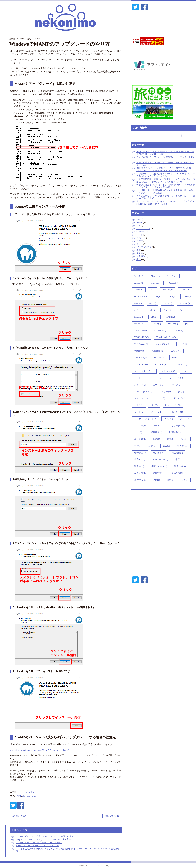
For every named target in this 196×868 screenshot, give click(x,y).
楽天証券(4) (140, 473)
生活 (139, 260)
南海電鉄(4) (140, 439)
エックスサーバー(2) (144, 371)
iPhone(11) (184, 310)
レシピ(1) (139, 432)
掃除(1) (185, 439)
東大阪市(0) (159, 453)
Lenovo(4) (139, 317)
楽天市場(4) (180, 466)
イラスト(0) (161, 364)
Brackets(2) (167, 290)
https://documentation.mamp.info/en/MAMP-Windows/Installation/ (39, 750)
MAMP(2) (170, 317)
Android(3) (174, 283)
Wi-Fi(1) (185, 344)
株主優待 (141, 256)
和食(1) (156, 439)
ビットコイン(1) (173, 405)
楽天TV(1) (139, 466)
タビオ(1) (183, 392)
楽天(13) (179, 459)
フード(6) (139, 412)
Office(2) (157, 324)
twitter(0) (179, 330)
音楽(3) (185, 480)
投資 (139, 250)
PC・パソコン (28, 792)
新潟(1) (152, 446)
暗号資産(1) (140, 453)
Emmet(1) (168, 303)
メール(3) (185, 419)
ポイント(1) (177, 412)
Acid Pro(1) (172, 276)
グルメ (140, 235)
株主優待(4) (177, 453)
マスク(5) (168, 419)
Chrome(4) (185, 290)
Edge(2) (153, 303)
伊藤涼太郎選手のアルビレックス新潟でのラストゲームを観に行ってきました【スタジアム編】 (166, 186)
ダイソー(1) (165, 392)
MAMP (18, 796)
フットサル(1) (157, 412)
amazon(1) (139, 283)
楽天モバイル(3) (159, 466)
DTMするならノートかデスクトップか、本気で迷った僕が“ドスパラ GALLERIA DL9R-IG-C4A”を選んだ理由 (164, 169)
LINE (139, 225)
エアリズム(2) (180, 364)
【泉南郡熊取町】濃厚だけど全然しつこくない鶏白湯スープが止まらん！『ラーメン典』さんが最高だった (166, 180)
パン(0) (154, 405)
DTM (139, 219)
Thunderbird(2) (161, 330)
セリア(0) (176, 385)
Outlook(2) (173, 324)
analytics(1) (156, 283)
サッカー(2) (156, 378)
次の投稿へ (110, 816)
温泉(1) (156, 480)
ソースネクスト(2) (143, 392)
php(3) (188, 324)
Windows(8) (140, 351)
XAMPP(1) (176, 351)
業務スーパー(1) (160, 459)
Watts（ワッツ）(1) (165, 344)
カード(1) (139, 378)
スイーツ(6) (140, 385)
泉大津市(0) (140, 480)
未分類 (140, 253)
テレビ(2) (162, 398)
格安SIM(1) (140, 459)
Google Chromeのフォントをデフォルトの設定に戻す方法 (43, 839)
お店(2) (186, 371)
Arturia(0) (139, 290)
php (24, 796)
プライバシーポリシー (104, 866)
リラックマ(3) (178, 426)
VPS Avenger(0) (141, 344)
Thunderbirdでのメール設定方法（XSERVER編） (39, 843)
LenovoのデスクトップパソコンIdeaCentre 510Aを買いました (45, 836)
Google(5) (151, 310)
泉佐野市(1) (159, 473)
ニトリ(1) (139, 405)
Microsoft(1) (140, 324)
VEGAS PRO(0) (142, 337)
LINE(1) (155, 317)
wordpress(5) (158, 351)
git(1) (137, 310)
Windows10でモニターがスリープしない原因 (37, 846)
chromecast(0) (141, 296)
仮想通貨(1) (156, 432)
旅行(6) (166, 446)
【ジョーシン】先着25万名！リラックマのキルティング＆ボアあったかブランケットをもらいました (166, 175)
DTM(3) (138, 303)
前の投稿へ (22, 816)
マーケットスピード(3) (145, 419)
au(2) (153, 290)
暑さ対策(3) (183, 446)
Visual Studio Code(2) (166, 337)
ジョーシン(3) (176, 378)
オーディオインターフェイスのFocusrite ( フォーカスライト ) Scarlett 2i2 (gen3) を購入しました (166, 203)
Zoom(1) (176, 358)
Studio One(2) (141, 330)
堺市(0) (171, 439)
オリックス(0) (168, 371)
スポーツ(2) (159, 385)
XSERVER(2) (140, 358)
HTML (139, 222)
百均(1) (171, 480)
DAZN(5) (187, 296)
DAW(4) (172, 296)
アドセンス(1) (141, 364)
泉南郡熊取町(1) (179, 473)
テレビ (140, 244)
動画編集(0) (175, 432)
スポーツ (141, 238)
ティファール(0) (142, 398)
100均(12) (139, 276)
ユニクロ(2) (140, 426)
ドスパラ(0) (179, 398)
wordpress (31, 796)
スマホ (140, 241)
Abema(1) (155, 276)
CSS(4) (157, 296)
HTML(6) (167, 310)
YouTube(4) (159, 358)
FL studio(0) (185, 303)
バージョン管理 (144, 247)
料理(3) (138, 446)
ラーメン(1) (159, 426)
